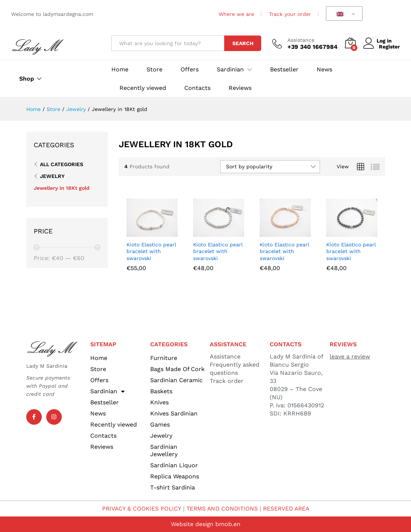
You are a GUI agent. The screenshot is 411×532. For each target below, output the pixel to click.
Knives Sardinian (174, 413)
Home (120, 70)
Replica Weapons (175, 476)
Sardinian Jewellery (164, 450)
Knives (159, 402)
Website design (192, 524)
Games (160, 425)
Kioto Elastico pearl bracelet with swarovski (151, 251)
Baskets (161, 391)
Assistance (301, 40)
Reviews (240, 88)
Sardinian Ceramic (176, 380)
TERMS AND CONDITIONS (222, 509)
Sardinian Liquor (174, 465)
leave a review (350, 356)
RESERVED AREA (288, 509)
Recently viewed (143, 88)
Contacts (197, 88)
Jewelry (52, 176)
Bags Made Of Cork (177, 369)
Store (154, 70)
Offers (190, 70)
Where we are (236, 14)
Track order (227, 381)
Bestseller (284, 70)
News (324, 70)
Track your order (290, 14)
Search (243, 43)
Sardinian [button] (230, 70)
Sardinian (107, 391)
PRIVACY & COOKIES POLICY (139, 509)
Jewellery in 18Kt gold (62, 188)
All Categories (62, 164)
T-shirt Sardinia (173, 487)
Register (389, 47)
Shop (27, 79)
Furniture (164, 358)
